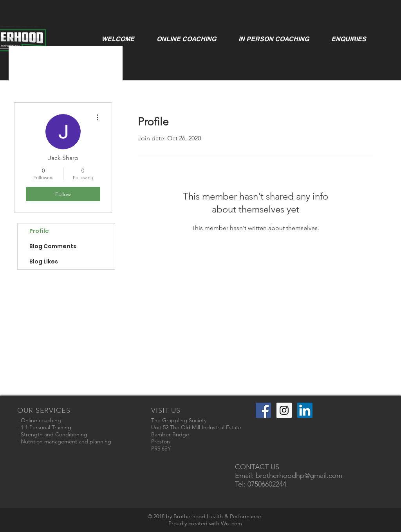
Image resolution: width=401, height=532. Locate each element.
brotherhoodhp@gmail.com (299, 476)
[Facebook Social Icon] (263, 410)
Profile (39, 231)
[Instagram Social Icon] (284, 410)
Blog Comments (53, 246)
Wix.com (231, 523)
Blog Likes (44, 261)
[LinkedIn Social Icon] (305, 410)
